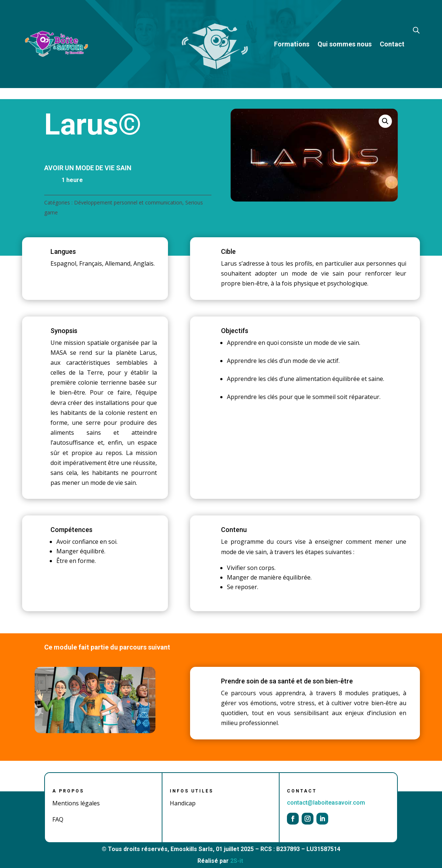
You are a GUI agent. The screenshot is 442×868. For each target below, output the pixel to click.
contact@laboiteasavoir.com (326, 803)
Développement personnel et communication (128, 202)
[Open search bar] (416, 30)
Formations (292, 44)
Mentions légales (76, 803)
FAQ (58, 819)
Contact (392, 44)
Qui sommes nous (345, 44)
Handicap (183, 803)
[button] (385, 121)
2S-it (237, 861)
